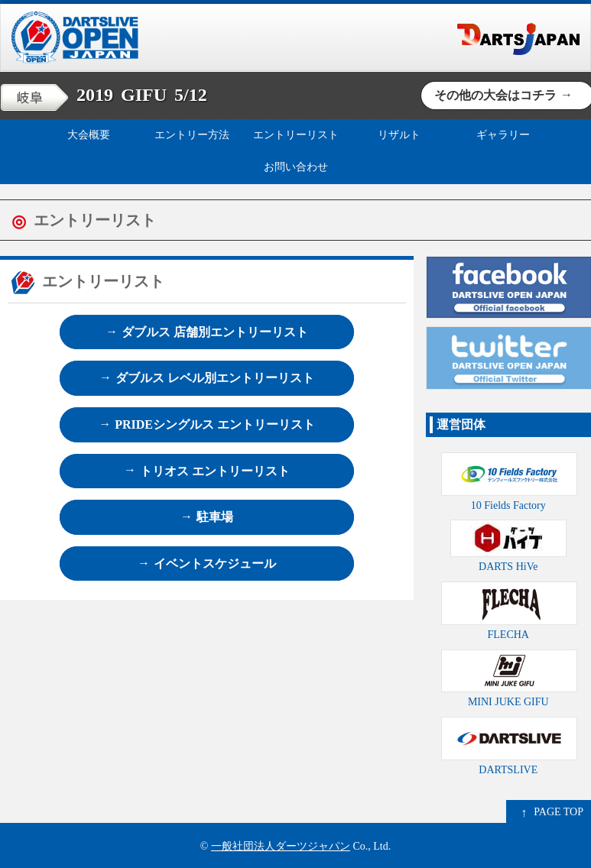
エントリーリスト (296, 135)
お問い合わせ (296, 167)
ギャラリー (503, 135)
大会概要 (89, 135)
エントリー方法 (192, 135)
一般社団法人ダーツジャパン (281, 846)
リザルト (399, 135)
